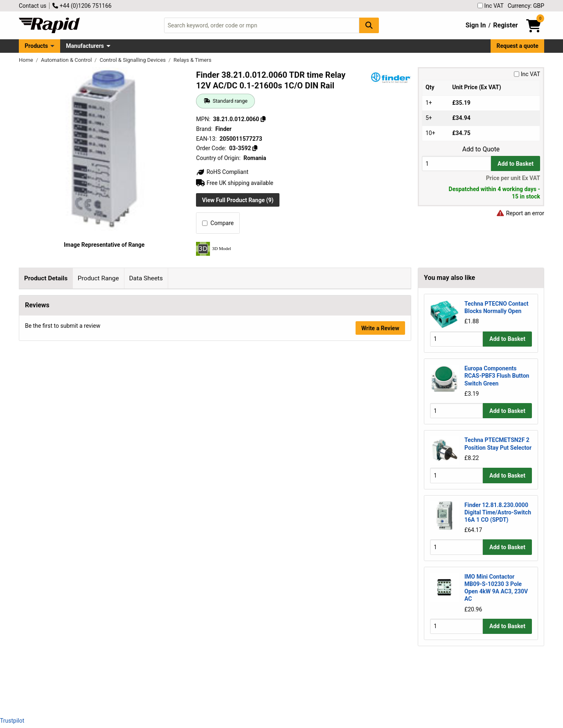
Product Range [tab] (98, 278)
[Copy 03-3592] (255, 148)
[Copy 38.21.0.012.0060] (263, 119)
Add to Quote (481, 149)
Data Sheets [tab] (146, 278)
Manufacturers (85, 46)
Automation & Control (67, 60)
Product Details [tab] (46, 278)
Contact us (33, 6)
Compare (218, 223)
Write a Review (380, 688)
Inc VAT (491, 6)
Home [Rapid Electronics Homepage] (27, 60)
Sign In (476, 25)
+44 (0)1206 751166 (82, 6)
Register (505, 25)
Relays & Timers (193, 60)
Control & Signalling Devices (133, 60)
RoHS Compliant (222, 172)
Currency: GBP (526, 6)
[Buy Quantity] (456, 163)
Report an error (520, 213)
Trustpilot (12, 721)
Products (36, 46)
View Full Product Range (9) (238, 200)
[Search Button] (369, 25)
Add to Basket (516, 164)
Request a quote (518, 46)
